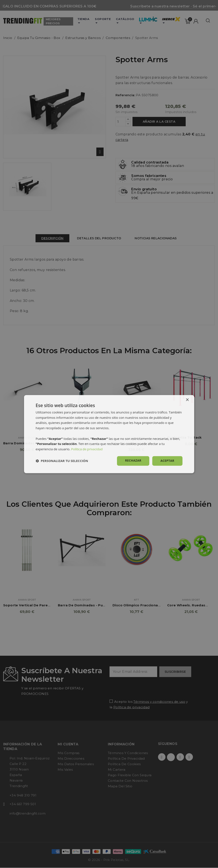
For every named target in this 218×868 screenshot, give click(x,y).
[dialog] (109, 434)
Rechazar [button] (133, 460)
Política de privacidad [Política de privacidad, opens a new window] (87, 449)
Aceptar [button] (167, 461)
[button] (62, 461)
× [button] (187, 400)
